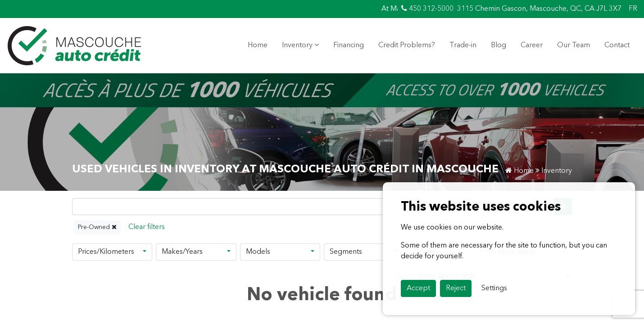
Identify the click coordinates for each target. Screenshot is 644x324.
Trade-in (463, 45)
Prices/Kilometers (106, 252)
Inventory (300, 45)
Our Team (574, 45)
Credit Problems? (407, 45)
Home (258, 45)
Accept (418, 288)
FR (633, 9)
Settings (494, 288)
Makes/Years (182, 252)
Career (532, 45)
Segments (346, 252)
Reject (456, 288)
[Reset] (147, 227)
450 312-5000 (427, 9)
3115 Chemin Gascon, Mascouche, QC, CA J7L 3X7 (539, 9)
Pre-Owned (97, 227)
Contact (617, 45)
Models (258, 252)
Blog (499, 45)
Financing (349, 45)
